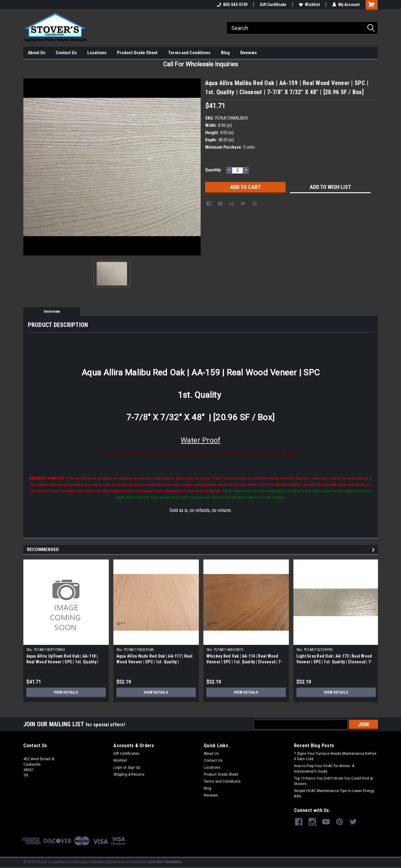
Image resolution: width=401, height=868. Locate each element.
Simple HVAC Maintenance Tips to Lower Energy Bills (334, 794)
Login (118, 767)
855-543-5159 (232, 5)
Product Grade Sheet (137, 53)
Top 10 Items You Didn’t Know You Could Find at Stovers (334, 781)
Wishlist (309, 5)
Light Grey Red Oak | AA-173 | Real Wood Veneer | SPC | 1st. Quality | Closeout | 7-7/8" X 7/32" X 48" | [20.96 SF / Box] (334, 662)
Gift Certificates (126, 754)
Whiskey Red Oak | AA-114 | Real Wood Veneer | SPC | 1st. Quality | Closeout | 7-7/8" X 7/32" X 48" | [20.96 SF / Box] (244, 662)
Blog (225, 53)
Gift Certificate (273, 5)
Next (374, 550)
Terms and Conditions (189, 53)
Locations (97, 53)
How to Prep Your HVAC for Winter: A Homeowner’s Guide (324, 769)
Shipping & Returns (129, 774)
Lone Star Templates (164, 862)
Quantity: (213, 170)
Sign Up (134, 767)
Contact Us (66, 53)
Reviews (249, 53)
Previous (369, 550)
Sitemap (79, 862)
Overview (52, 311)
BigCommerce (117, 862)
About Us (37, 53)
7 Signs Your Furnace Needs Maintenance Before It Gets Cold (335, 756)
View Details (66, 692)
